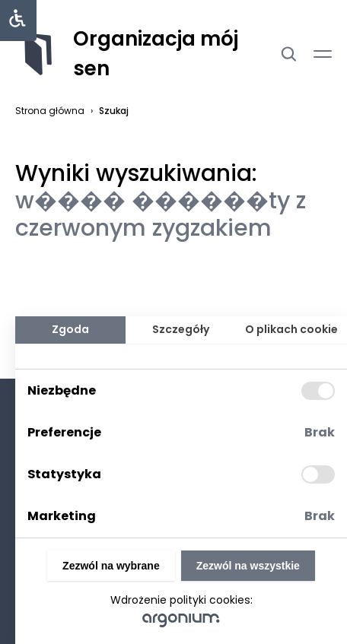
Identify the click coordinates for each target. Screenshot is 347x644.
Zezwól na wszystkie (248, 566)
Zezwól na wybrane (111, 566)
